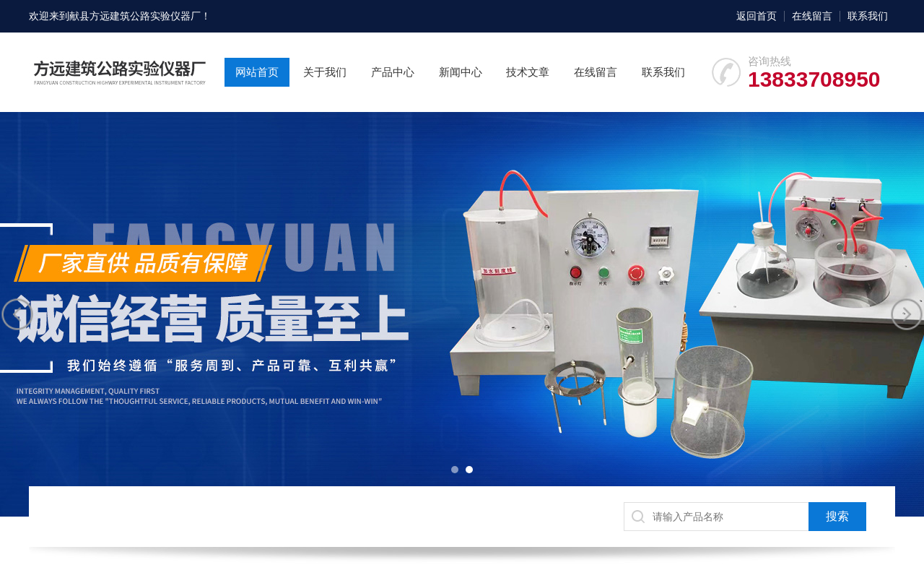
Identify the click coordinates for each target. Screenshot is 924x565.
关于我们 (325, 72)
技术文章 (528, 72)
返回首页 (757, 16)
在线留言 (812, 16)
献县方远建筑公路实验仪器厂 (135, 16)
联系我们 (868, 16)
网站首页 (257, 72)
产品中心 (393, 72)
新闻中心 (461, 72)
